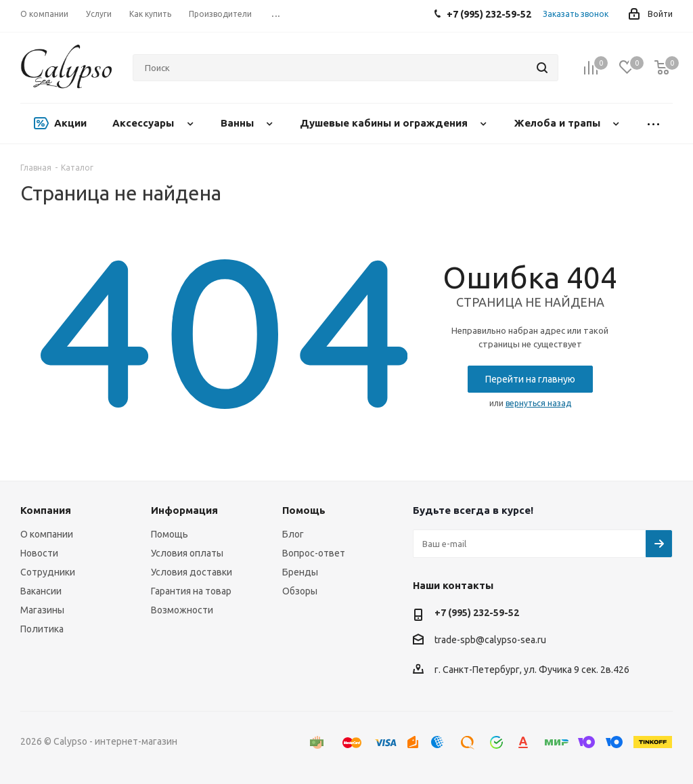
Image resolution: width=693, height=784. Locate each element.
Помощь (170, 534)
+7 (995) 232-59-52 (477, 613)
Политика (42, 629)
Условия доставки (192, 572)
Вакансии (41, 591)
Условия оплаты (187, 553)
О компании (47, 534)
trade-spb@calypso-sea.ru (490, 640)
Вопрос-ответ (314, 553)
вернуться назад (538, 403)
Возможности (182, 610)
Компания (46, 510)
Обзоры (300, 591)
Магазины (42, 610)
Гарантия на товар (191, 591)
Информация (184, 510)
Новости (39, 553)
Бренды (300, 572)
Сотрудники (48, 572)
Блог (293, 534)
